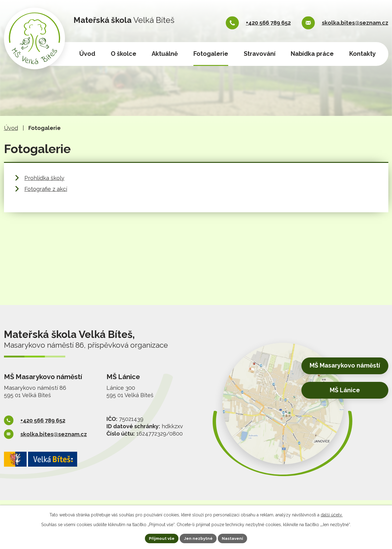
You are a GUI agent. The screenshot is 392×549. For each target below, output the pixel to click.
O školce (124, 54)
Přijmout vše (160, 538)
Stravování (260, 54)
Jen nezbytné (198, 538)
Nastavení (234, 538)
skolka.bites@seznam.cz (355, 23)
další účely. (332, 514)
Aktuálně (165, 54)
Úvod (87, 54)
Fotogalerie (211, 54)
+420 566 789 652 (268, 23)
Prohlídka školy (44, 178)
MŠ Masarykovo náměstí (341, 366)
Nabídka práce (312, 54)
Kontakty (363, 54)
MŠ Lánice (341, 390)
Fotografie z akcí (46, 189)
